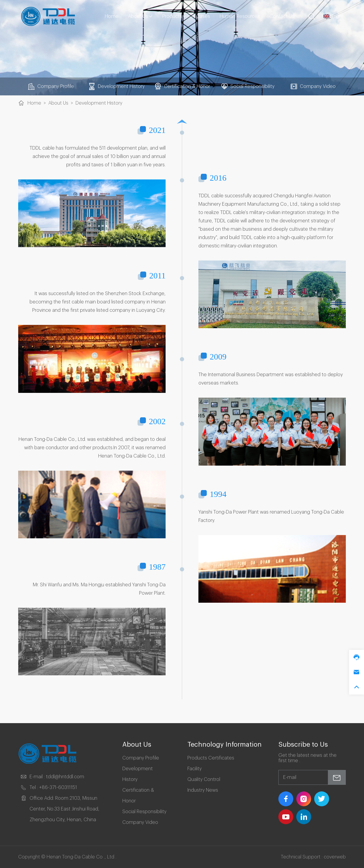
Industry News (203, 790)
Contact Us (282, 16)
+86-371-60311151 (58, 788)
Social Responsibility (248, 86)
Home (112, 16)
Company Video (313, 86)
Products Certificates (211, 758)
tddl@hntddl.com (65, 777)
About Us (140, 16)
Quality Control (204, 779)
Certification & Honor (182, 86)
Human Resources (240, 16)
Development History (117, 86)
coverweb (335, 857)
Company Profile (51, 86)
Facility (195, 769)
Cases (203, 16)
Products (175, 16)
